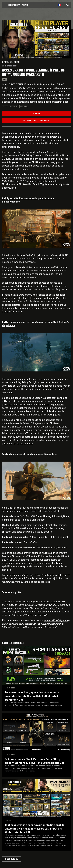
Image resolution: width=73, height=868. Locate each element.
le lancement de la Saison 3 (34, 152)
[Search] (68, 5)
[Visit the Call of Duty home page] (14, 5)
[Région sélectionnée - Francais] (60, 5)
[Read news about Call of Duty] (25, 5)
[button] (4, 5)
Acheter (36, 113)
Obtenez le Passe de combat (36, 120)
